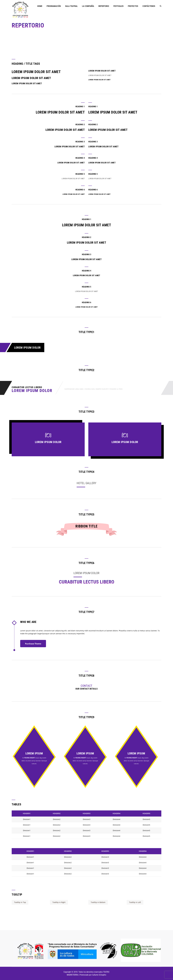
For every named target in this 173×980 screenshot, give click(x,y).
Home (40, 6)
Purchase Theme (33, 644)
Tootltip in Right (59, 902)
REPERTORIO (104, 6)
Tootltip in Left (135, 902)
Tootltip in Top (20, 902)
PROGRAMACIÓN (54, 6)
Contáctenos (149, 6)
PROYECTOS (133, 6)
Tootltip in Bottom (98, 902)
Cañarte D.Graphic (99, 975)
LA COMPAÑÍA (88, 6)
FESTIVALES (118, 6)
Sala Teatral (71, 6)
